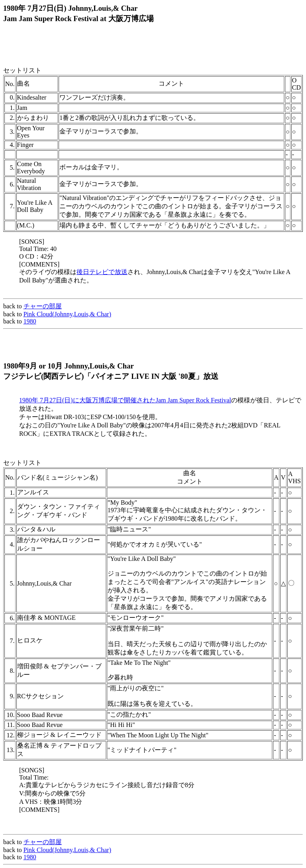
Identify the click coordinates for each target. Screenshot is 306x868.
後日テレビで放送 (102, 272)
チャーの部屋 (43, 306)
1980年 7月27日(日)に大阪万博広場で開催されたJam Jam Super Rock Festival (125, 400)
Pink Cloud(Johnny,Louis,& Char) (67, 314)
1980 (30, 321)
